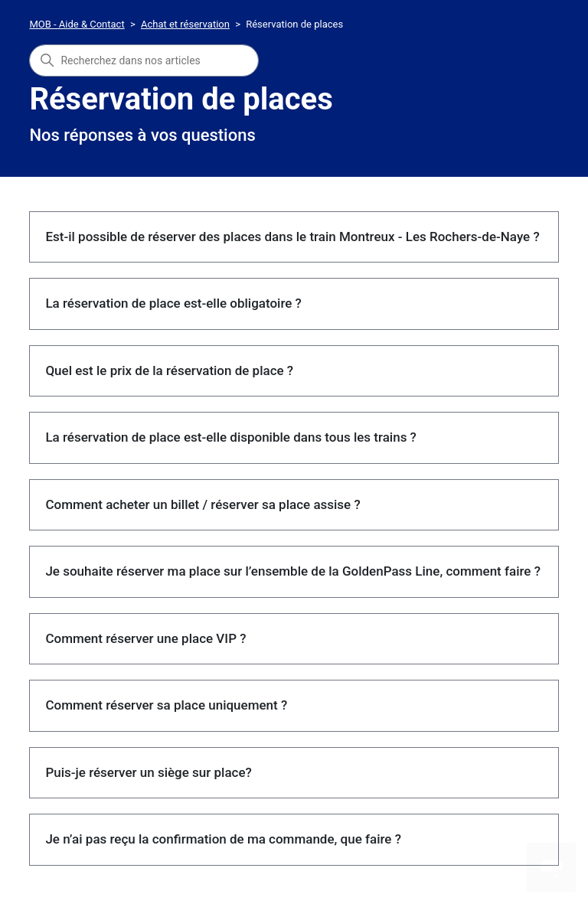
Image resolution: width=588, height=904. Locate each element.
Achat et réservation (185, 24)
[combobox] (144, 60)
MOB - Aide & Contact (77, 24)
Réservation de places (294, 24)
